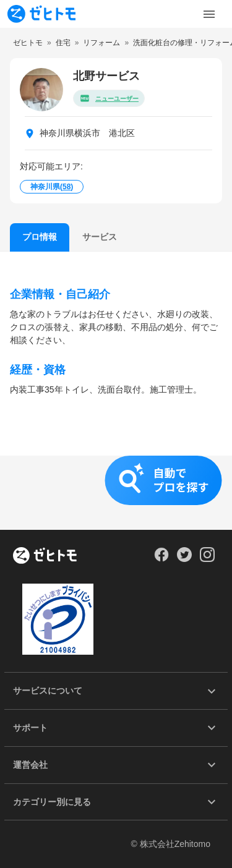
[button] (116, 493)
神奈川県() (52, 187)
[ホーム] (45, 556)
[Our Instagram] (208, 559)
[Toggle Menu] (209, 14)
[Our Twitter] (184, 559)
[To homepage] (41, 14)
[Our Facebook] (161, 559)
